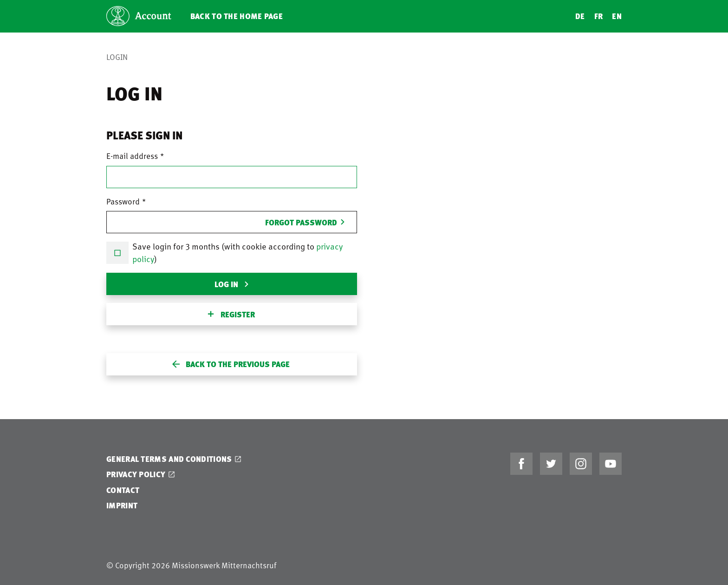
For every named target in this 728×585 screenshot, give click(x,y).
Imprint (122, 505)
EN (617, 16)
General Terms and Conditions (169, 459)
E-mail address (132, 156)
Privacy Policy (136, 474)
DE (580, 16)
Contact (123, 490)
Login (117, 57)
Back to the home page (237, 16)
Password (123, 201)
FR (599, 16)
